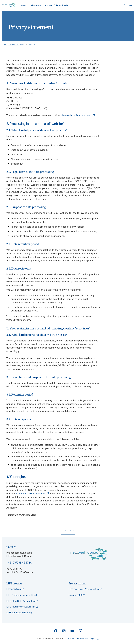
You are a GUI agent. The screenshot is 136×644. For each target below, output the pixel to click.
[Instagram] (64, 631)
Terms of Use (82, 638)
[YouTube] (72, 631)
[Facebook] (56, 631)
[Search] (124, 5)
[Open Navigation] (131, 5)
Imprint (94, 639)
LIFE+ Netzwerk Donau (14, 45)
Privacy (71, 638)
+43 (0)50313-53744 (19, 563)
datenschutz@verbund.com (78, 115)
